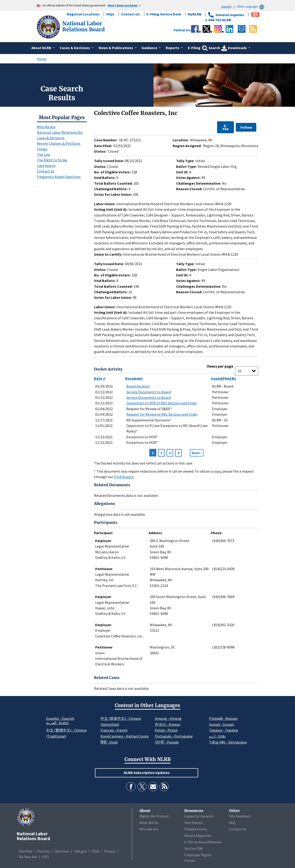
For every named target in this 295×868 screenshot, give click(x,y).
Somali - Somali (221, 724)
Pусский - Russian (223, 718)
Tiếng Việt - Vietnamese (228, 742)
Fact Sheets (193, 823)
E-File (226, 127)
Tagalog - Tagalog (224, 730)
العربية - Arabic (58, 723)
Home (42, 59)
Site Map (26, 851)
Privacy (110, 851)
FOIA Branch (124, 477)
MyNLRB (195, 14)
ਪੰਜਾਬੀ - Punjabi (167, 742)
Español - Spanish (60, 718)
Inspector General (199, 816)
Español (226, 6)
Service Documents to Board (149, 392)
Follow (246, 127)
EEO (45, 857)
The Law (43, 154)
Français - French (114, 730)
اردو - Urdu (217, 736)
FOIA (95, 851)
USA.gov (80, 851)
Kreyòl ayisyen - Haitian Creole (125, 736)
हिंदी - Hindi (109, 742)
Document (134, 378)
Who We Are (46, 127)
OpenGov (62, 851)
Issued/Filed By (223, 378)
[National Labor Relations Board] (49, 27)
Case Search (46, 166)
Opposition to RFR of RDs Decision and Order (162, 403)
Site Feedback (240, 816)
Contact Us (130, 14)
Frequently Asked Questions (59, 177)
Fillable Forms (196, 829)
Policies (44, 851)
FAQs (110, 14)
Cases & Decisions (51, 138)
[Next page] (197, 453)
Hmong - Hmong (168, 718)
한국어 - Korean (168, 724)
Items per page (220, 366)
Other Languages (251, 7)
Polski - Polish (166, 730)
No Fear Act (28, 857)
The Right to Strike (52, 160)
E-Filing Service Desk (164, 14)
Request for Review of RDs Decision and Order (162, 414)
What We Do (149, 823)
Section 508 (193, 848)
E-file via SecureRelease (203, 842)
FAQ (232, 823)
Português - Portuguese (174, 736)
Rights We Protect (154, 816)
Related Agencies (198, 835)
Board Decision (138, 386)
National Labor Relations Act (60, 132)
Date (100, 378)
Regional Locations (83, 14)
